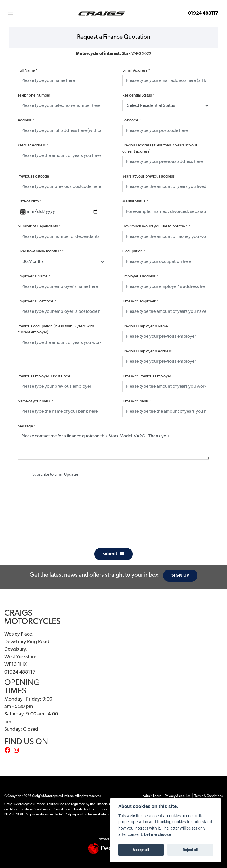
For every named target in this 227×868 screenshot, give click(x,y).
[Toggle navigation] (11, 13)
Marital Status (135, 201)
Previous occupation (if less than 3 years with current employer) (56, 329)
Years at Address (33, 145)
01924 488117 (203, 13)
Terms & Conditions (209, 796)
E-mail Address (136, 71)
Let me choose (158, 834)
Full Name (27, 71)
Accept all (141, 850)
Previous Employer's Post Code (44, 376)
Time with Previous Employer (147, 376)
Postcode (132, 120)
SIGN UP (182, 576)
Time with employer (140, 301)
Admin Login (152, 796)
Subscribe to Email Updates (51, 474)
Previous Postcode (33, 177)
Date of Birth (30, 201)
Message (27, 426)
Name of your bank (35, 401)
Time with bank (137, 401)
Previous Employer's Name (145, 326)
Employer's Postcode (37, 301)
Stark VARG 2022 (114, 54)
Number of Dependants (39, 226)
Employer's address (140, 276)
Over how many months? (41, 251)
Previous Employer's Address (147, 351)
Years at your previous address (148, 177)
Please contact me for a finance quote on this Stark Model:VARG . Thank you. (113, 445)
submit (113, 554)
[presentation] (114, 514)
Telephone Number (34, 96)
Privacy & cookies (178, 796)
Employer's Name (34, 276)
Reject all (190, 850)
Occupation (134, 251)
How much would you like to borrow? (156, 226)
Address (26, 120)
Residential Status (139, 96)
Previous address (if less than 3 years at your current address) (160, 148)
